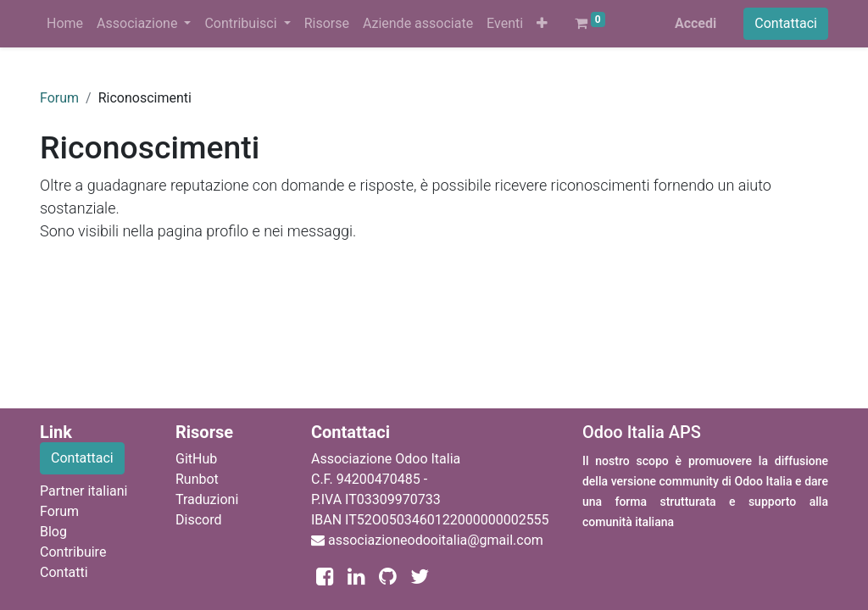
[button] (542, 24)
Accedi (696, 23)
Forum (59, 98)
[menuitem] (65, 24)
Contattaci (786, 23)
